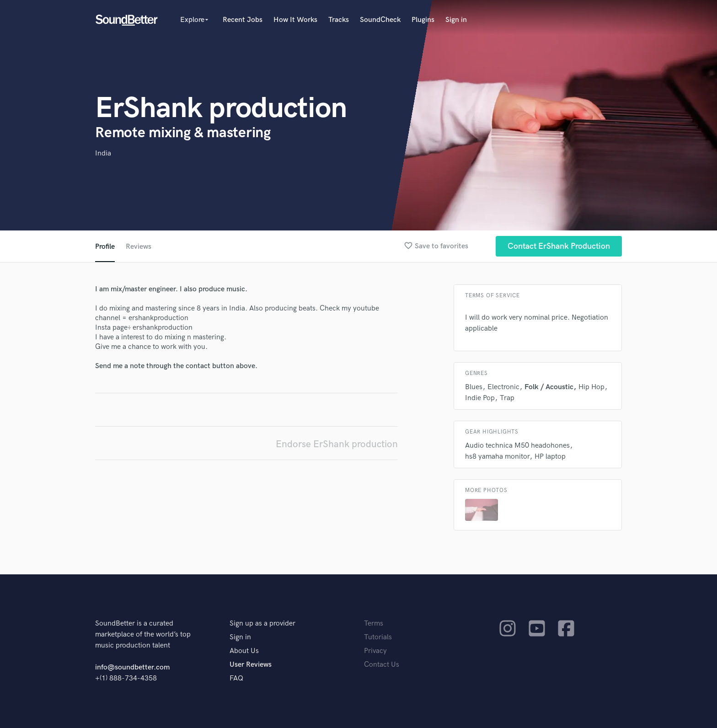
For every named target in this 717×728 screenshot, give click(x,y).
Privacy (375, 651)
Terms (374, 624)
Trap (507, 398)
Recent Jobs (243, 20)
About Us (244, 651)
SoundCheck (380, 20)
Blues (474, 387)
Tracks (339, 20)
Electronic (503, 387)
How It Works (295, 20)
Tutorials (378, 637)
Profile (105, 247)
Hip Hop (591, 387)
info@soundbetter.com (132, 667)
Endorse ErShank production (337, 444)
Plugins (423, 20)
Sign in (456, 20)
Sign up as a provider (262, 624)
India (103, 153)
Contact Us (382, 665)
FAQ (236, 678)
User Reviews (251, 665)
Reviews (139, 247)
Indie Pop (480, 398)
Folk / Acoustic (549, 387)
